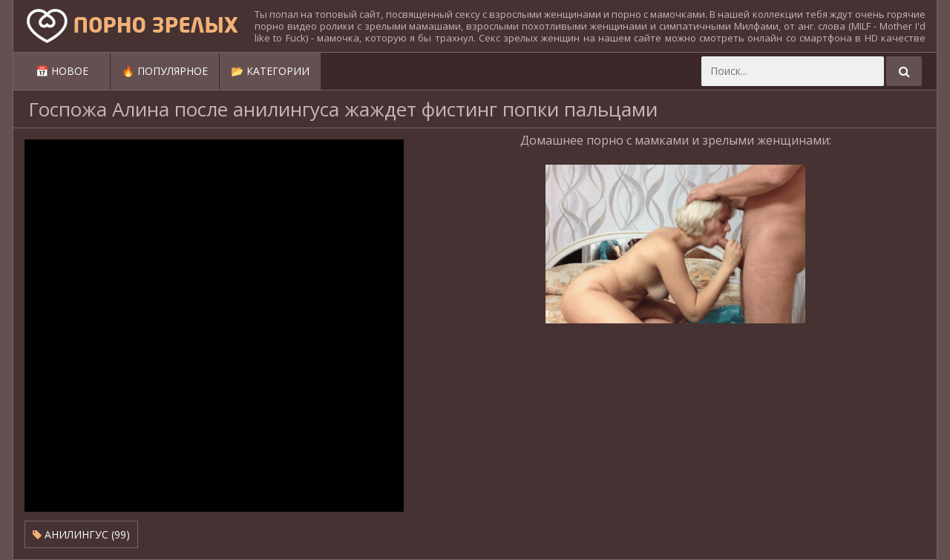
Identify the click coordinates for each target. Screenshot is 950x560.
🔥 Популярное (165, 71)
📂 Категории (270, 71)
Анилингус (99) (81, 534)
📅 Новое (62, 71)
